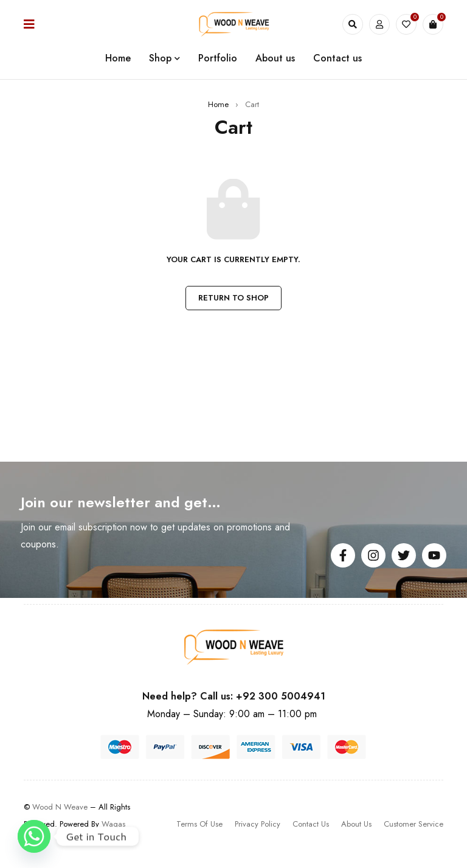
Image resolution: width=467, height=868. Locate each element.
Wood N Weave (60, 807)
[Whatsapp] (34, 836)
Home (218, 104)
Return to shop (233, 298)
